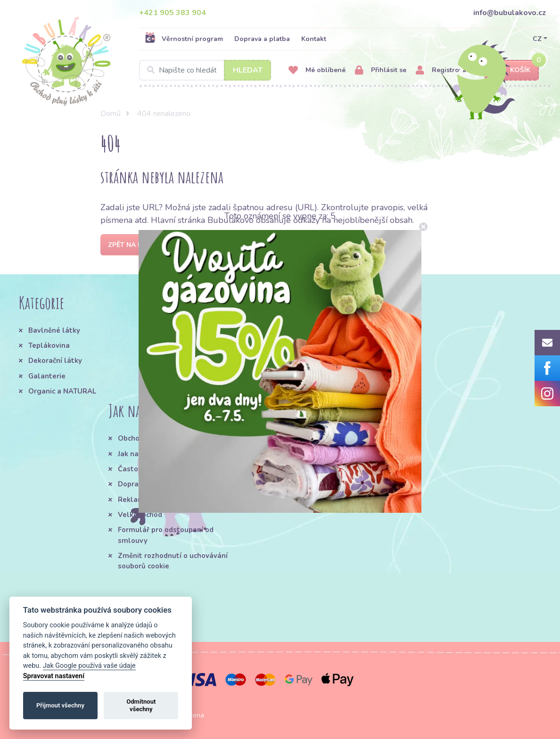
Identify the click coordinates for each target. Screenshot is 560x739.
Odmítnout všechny (141, 705)
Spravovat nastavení (54, 676)
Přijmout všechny (60, 705)
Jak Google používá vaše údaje (89, 666)
